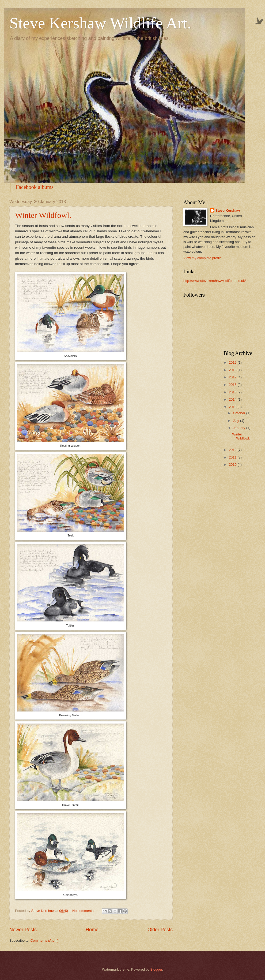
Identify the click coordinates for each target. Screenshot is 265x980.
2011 (233, 457)
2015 (233, 392)
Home (92, 930)
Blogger (156, 969)
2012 (233, 450)
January (239, 428)
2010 (233, 465)
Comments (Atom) (44, 940)
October (239, 413)
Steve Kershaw (228, 210)
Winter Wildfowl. (43, 215)
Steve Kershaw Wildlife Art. (100, 23)
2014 (233, 399)
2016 (233, 385)
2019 (233, 362)
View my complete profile (202, 258)
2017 (233, 377)
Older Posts (160, 930)
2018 (233, 370)
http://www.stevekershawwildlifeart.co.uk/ (215, 281)
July (236, 421)
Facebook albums (35, 187)
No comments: (84, 911)
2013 (233, 407)
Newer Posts (23, 930)
